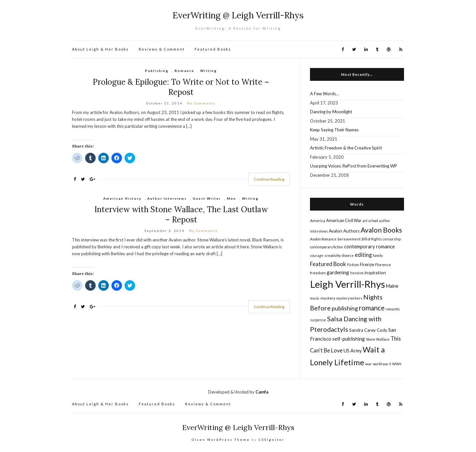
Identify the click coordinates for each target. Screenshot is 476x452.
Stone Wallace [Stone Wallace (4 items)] (378, 339)
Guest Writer (207, 198)
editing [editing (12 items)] (363, 255)
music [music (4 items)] (315, 298)
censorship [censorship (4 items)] (392, 239)
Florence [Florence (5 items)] (383, 265)
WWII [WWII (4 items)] (397, 364)
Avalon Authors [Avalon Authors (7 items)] (344, 231)
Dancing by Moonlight (331, 112)
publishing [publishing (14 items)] (345, 308)
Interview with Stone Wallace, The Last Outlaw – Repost (181, 215)
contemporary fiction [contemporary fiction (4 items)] (327, 247)
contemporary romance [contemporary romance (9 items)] (369, 246)
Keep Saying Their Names (334, 130)
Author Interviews (167, 198)
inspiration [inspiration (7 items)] (375, 273)
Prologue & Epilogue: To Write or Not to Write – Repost (181, 87)
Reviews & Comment (162, 49)
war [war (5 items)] (369, 364)
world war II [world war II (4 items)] (382, 364)
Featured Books (213, 49)
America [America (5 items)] (318, 221)
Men (231, 198)
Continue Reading (269, 179)
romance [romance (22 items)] (372, 308)
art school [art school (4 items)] (370, 221)
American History (122, 198)
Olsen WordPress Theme (221, 440)
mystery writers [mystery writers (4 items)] (349, 298)
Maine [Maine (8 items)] (392, 286)
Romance (184, 71)
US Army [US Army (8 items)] (353, 351)
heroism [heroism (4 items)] (357, 273)
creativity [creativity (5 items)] (333, 255)
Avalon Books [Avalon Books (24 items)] (381, 230)
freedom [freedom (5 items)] (318, 273)
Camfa (262, 392)
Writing (209, 71)
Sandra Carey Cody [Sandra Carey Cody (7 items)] (368, 330)
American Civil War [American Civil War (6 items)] (344, 220)
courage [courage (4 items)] (317, 255)
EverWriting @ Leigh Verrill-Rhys (238, 15)
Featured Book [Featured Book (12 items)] (328, 264)
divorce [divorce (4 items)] (348, 255)
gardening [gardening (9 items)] (338, 272)
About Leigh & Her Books (100, 49)
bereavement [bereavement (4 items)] (349, 239)
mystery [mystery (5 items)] (328, 298)
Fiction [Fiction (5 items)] (353, 265)
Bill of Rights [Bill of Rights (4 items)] (372, 239)
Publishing (157, 71)
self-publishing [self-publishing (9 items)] (349, 339)
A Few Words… (324, 94)
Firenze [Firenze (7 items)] (367, 264)
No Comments (201, 103)
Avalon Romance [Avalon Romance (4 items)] (323, 239)
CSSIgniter (272, 440)
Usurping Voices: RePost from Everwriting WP (354, 166)
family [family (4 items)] (378, 255)
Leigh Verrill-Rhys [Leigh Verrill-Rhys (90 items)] (347, 284)
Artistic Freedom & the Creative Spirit (346, 148)
